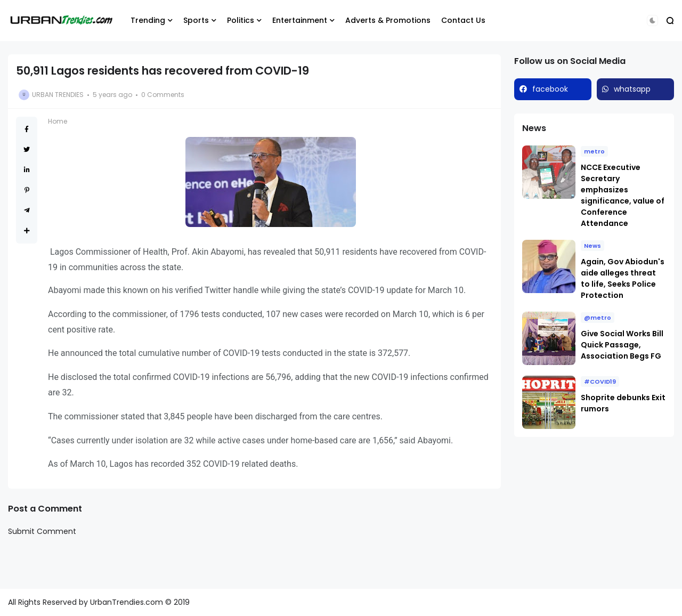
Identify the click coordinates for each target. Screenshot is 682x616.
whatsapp (632, 89)
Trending (148, 20)
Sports (196, 20)
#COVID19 (600, 382)
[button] (652, 21)
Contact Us (463, 20)
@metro (598, 318)
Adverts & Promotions (388, 20)
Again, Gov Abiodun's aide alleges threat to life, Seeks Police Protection (623, 278)
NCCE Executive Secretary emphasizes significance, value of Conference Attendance (623, 195)
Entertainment (300, 20)
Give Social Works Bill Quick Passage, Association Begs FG (622, 345)
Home (58, 121)
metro (594, 151)
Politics (241, 20)
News (592, 246)
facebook (550, 89)
